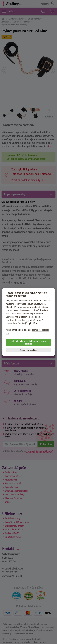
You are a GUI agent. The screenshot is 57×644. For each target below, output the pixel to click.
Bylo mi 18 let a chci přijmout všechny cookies (28, 343)
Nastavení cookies (29, 350)
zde (28, 320)
